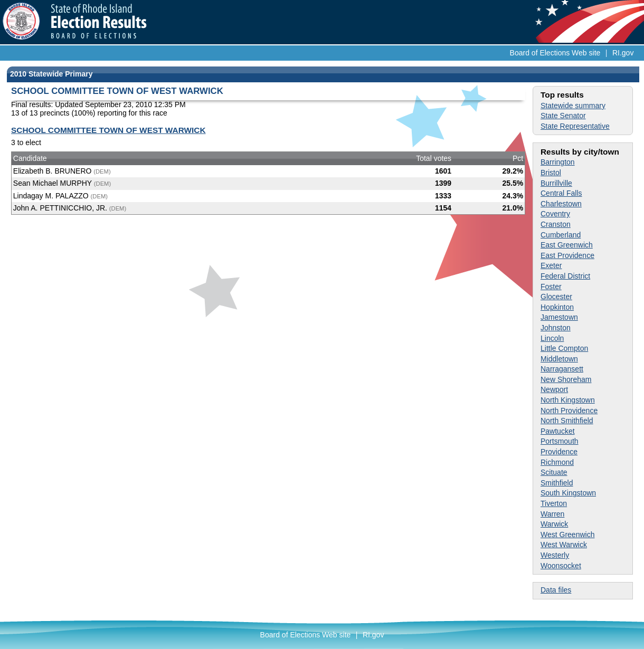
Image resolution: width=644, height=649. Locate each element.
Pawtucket (558, 431)
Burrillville (556, 183)
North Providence (569, 411)
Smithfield (557, 483)
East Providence (567, 255)
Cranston (556, 224)
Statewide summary (573, 106)
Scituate (554, 472)
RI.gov (623, 53)
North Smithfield (567, 421)
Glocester (556, 297)
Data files (556, 590)
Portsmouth (560, 441)
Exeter (551, 265)
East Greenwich (567, 245)
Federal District (565, 276)
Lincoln (552, 338)
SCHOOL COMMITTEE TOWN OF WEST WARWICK (108, 130)
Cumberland (561, 235)
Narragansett (562, 369)
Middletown (559, 359)
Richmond (557, 462)
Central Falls (561, 193)
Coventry (555, 214)
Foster (551, 287)
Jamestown (559, 317)
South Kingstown (568, 493)
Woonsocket (561, 566)
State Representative (575, 126)
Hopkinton (557, 307)
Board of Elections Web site (555, 53)
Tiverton (554, 503)
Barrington (558, 162)
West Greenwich (567, 535)
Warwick (554, 524)
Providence (559, 452)
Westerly (555, 555)
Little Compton (564, 348)
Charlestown (561, 204)
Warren (552, 514)
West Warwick (564, 545)
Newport (554, 389)
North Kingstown (568, 400)
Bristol (551, 173)
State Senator (563, 116)
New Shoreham (566, 379)
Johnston (556, 328)
